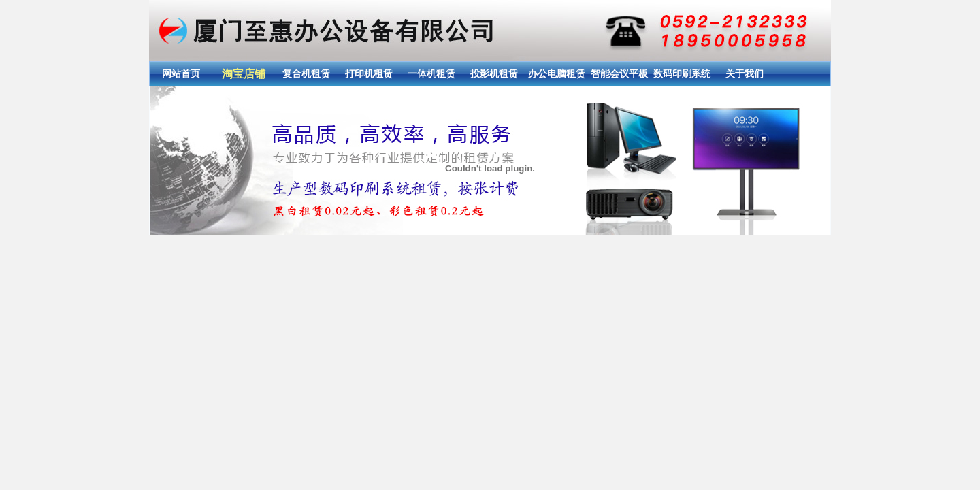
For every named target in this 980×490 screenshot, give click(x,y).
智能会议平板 (619, 73)
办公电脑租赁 (557, 73)
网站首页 (181, 73)
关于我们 (745, 73)
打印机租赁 (369, 73)
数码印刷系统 (682, 73)
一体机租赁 (431, 73)
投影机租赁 (494, 73)
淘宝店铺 (244, 74)
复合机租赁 (306, 73)
